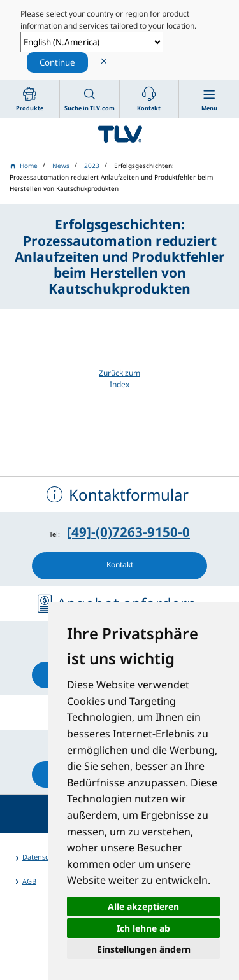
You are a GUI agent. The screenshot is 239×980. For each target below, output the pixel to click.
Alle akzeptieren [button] (143, 906)
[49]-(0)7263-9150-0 (128, 532)
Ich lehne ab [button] (143, 928)
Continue (57, 62)
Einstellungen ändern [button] (144, 949)
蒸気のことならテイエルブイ (119, 134)
